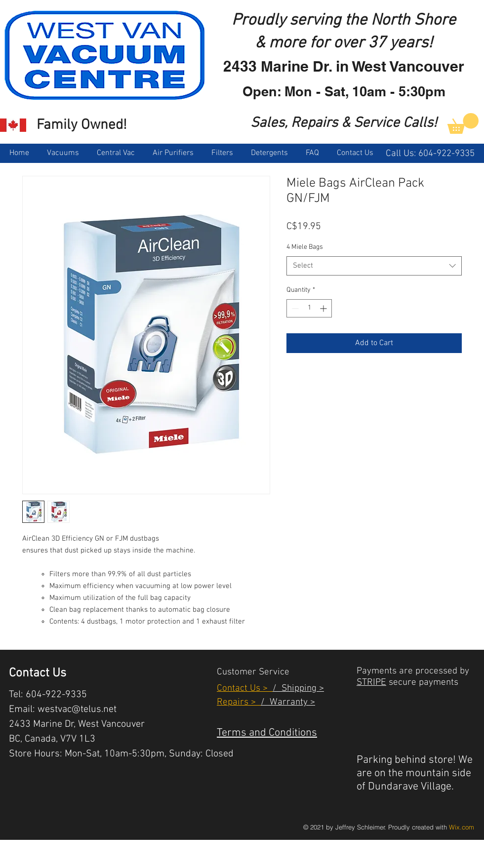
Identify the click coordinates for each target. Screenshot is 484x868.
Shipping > (300, 689)
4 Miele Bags (305, 247)
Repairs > (239, 702)
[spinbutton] (309, 308)
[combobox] (374, 266)
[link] (463, 123)
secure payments (422, 683)
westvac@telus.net (77, 710)
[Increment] (324, 308)
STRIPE (371, 683)
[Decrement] (294, 308)
